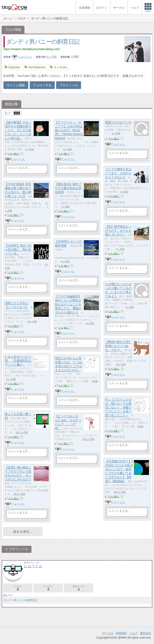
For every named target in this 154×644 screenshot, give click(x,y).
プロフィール (69, 85)
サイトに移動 (16, 85)
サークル (108, 633)
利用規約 (121, 633)
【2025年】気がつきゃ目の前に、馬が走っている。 (18, 250)
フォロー (18, 588)
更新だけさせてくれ (118, 122)
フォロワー (48, 588)
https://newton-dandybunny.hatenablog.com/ (32, 49)
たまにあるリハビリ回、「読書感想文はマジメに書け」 (18, 361)
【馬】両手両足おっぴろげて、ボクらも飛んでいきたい (118, 231)
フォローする (42, 85)
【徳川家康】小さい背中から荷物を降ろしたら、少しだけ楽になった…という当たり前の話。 (18, 130)
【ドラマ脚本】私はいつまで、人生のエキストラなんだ (118, 173)
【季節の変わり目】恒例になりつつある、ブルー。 (118, 346)
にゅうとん (22, 57)
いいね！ (14, 154)
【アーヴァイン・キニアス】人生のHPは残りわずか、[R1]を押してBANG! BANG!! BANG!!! (69, 130)
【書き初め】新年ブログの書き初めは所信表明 (68, 188)
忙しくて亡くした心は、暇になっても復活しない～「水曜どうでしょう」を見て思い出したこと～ (118, 408)
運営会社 (146, 633)
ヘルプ (133, 633)
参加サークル (79, 588)
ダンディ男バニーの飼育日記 (43, 42)
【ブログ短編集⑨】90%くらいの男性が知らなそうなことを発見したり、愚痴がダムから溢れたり (68, 304)
